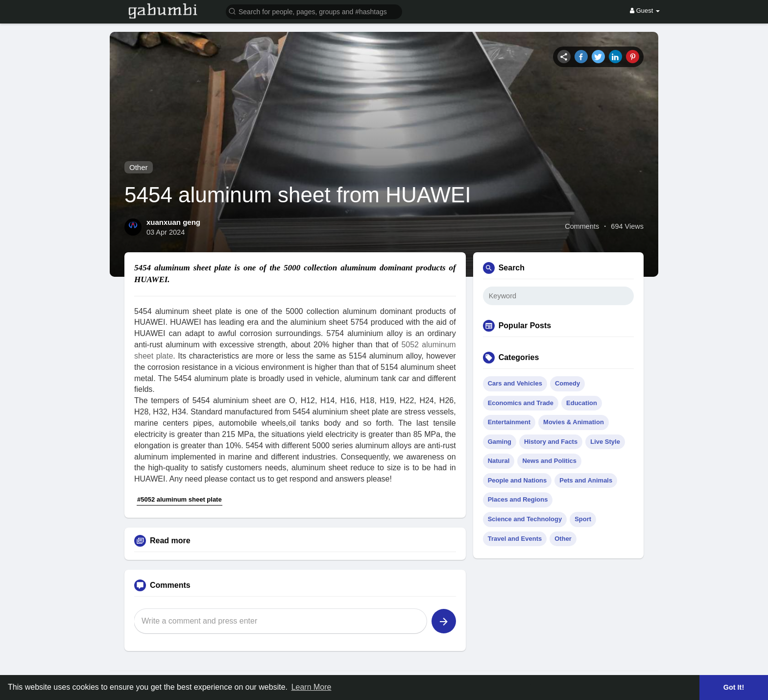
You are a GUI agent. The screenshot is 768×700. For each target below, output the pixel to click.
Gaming (500, 442)
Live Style (605, 442)
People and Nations (517, 480)
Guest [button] (645, 11)
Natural (499, 461)
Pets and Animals (586, 480)
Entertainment (509, 422)
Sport (583, 519)
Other (139, 167)
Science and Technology (525, 519)
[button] (314, 11)
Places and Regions (518, 499)
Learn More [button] (312, 687)
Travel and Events (515, 539)
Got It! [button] (734, 687)
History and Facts (551, 442)
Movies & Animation (574, 422)
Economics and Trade (521, 403)
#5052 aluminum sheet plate (180, 499)
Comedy (567, 383)
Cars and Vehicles (515, 383)
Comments (582, 226)
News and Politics (549, 461)
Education (582, 403)
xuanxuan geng (173, 222)
